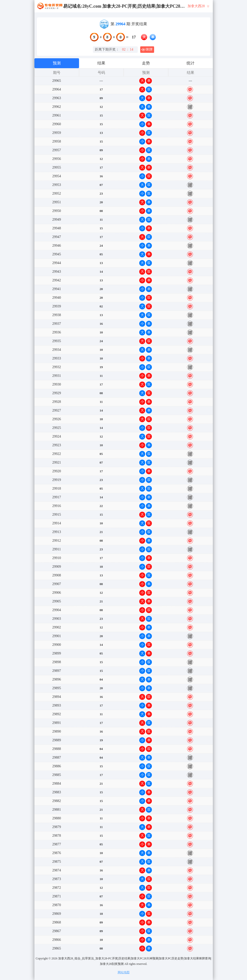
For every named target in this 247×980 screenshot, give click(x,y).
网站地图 (124, 972)
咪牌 (147, 50)
